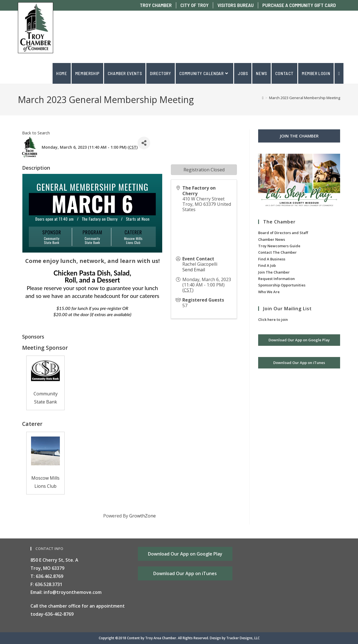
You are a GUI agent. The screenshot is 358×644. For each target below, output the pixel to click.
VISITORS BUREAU (235, 5)
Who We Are (269, 292)
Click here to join (273, 319)
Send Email (194, 270)
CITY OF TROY (195, 5)
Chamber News (272, 239)
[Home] (263, 98)
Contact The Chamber (277, 252)
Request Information (276, 279)
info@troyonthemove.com (73, 592)
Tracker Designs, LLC (243, 638)
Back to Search (36, 133)
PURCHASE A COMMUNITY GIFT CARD (299, 5)
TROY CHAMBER (156, 5)
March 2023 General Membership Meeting (305, 98)
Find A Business (272, 259)
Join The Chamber (274, 272)
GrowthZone (143, 516)
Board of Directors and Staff (283, 233)
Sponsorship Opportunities (282, 285)
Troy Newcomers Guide (279, 246)
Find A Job (267, 265)
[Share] (144, 143)
